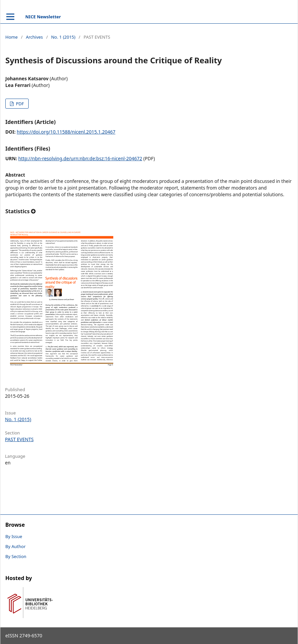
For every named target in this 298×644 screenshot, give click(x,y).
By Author (15, 546)
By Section (16, 556)
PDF (19, 104)
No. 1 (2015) (63, 37)
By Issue (14, 536)
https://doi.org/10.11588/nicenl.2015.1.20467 (66, 132)
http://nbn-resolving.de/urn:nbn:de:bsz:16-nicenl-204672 (80, 158)
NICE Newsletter (43, 17)
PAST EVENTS (19, 439)
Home (11, 37)
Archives (34, 37)
